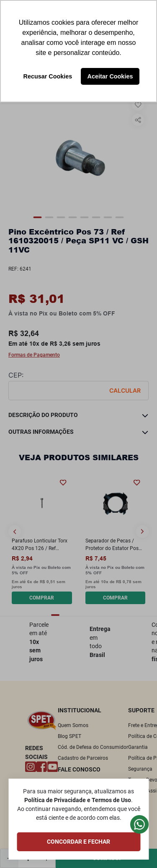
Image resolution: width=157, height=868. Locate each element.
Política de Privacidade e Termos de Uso (78, 800)
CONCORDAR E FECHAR (78, 842)
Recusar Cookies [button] (48, 76)
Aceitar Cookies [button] (110, 76)
